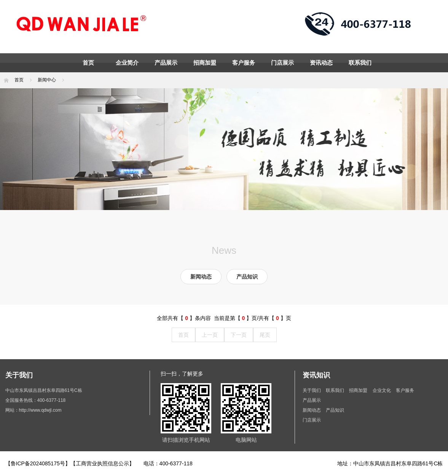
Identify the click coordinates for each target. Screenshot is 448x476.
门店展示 (282, 63)
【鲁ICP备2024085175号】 (38, 463)
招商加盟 (205, 63)
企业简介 (127, 63)
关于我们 (312, 390)
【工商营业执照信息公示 (100, 463)
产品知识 (247, 277)
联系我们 (360, 63)
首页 (88, 63)
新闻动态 (201, 277)
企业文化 (382, 390)
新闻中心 (47, 80)
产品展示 (166, 63)
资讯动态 (321, 63)
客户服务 (244, 63)
